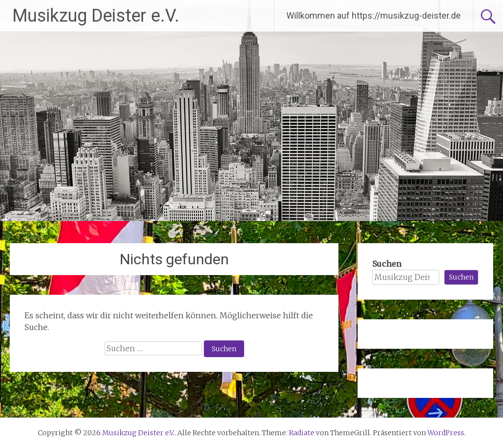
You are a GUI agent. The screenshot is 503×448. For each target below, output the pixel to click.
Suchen (387, 264)
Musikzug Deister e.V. (96, 16)
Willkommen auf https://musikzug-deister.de (374, 15)
